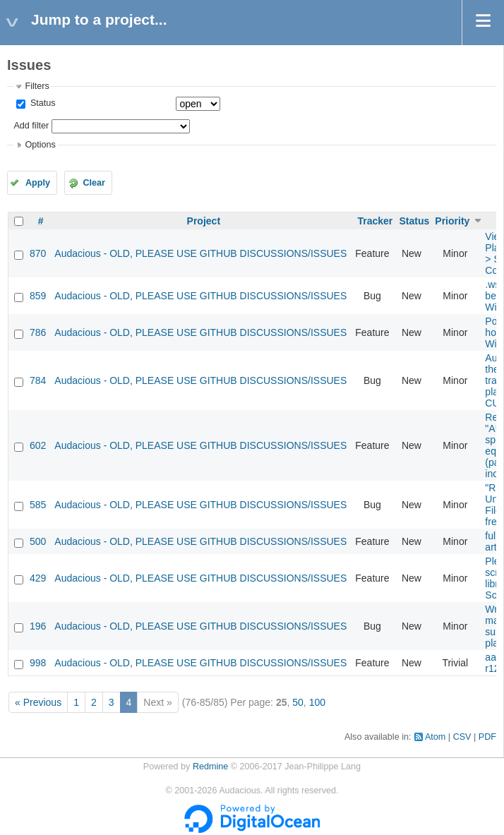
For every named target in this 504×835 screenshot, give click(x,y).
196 (38, 626)
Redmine (210, 767)
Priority (452, 221)
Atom (435, 737)
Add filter (31, 126)
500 (38, 541)
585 (38, 505)
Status (41, 103)
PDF (487, 737)
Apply (38, 183)
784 (38, 380)
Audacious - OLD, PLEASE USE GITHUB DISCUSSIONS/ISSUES (200, 253)
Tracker (375, 221)
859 (38, 296)
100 (317, 702)
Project (204, 221)
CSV (462, 737)
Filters (37, 86)
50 (298, 702)
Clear (94, 183)
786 (38, 332)
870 (38, 253)
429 (38, 578)
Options (40, 145)
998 (38, 663)
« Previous (38, 702)
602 (38, 445)
